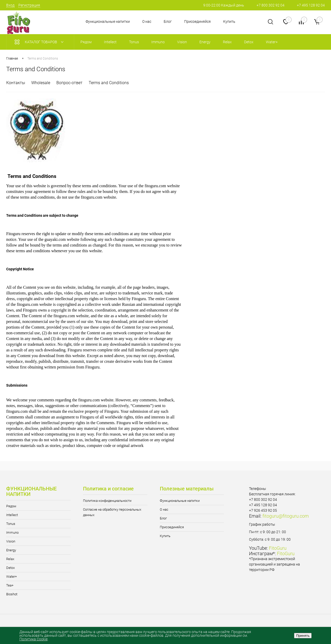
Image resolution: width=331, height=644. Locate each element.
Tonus (11, 524)
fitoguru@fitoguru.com (286, 516)
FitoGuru (278, 548)
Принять (303, 636)
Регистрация (29, 5)
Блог (168, 21)
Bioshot (12, 594)
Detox (10, 568)
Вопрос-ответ (69, 83)
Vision (11, 541)
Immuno (12, 533)
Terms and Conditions (109, 83)
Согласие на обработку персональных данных (112, 512)
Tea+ (10, 585)
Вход (10, 5)
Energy (11, 550)
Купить (229, 21)
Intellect (12, 515)
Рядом (11, 506)
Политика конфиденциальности (107, 501)
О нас (147, 21)
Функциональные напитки (108, 21)
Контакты (16, 83)
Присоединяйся (197, 21)
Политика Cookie (33, 639)
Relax (10, 559)
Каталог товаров (40, 42)
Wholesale (41, 83)
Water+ (12, 577)
